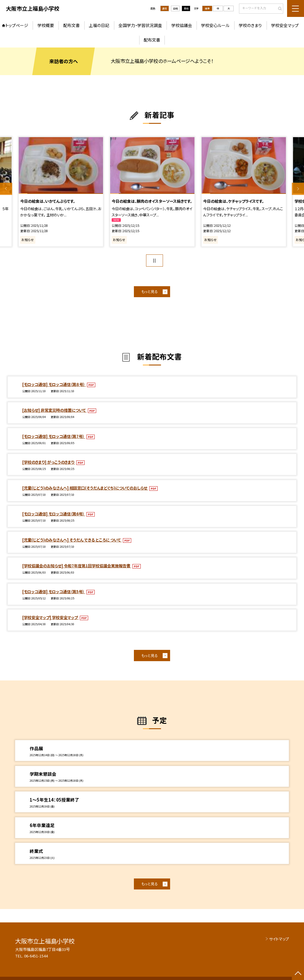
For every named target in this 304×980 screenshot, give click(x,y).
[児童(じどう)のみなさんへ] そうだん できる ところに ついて (72, 540)
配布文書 (72, 25)
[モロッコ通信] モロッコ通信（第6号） (54, 514)
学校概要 (46, 25)
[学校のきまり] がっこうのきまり (49, 462)
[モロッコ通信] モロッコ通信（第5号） (54, 592)
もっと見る (149, 292)
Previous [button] (6, 189)
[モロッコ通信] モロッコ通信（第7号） (54, 436)
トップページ (17, 25)
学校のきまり (250, 25)
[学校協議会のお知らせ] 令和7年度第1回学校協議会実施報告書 (77, 566)
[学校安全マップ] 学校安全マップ (50, 617)
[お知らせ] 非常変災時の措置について (54, 410)
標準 (207, 8)
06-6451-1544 (36, 956)
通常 (164, 8)
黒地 (186, 8)
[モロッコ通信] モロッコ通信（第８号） (54, 384)
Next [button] (298, 189)
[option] (61, 192)
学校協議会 (182, 25)
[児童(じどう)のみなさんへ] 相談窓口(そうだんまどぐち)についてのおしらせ (85, 488)
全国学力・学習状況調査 (140, 25)
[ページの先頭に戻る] (298, 974)
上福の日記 (99, 25)
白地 (175, 8)
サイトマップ (279, 939)
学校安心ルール (215, 25)
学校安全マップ (285, 25)
